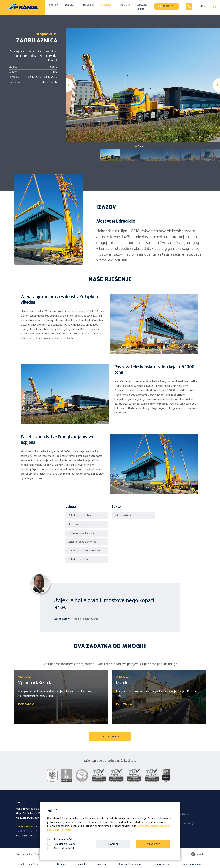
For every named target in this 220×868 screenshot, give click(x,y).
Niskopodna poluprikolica (82, 533)
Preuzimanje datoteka (193, 864)
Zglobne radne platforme (82, 542)
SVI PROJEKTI (110, 736)
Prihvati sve (153, 844)
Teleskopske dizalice (80, 516)
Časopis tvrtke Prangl (182, 823)
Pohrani (113, 844)
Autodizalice (75, 524)
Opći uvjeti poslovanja (130, 864)
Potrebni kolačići (60, 840)
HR (201, 7)
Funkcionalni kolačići (62, 844)
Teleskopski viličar (78, 559)
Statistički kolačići (60, 849)
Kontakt (81, 864)
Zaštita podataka (161, 864)
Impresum (102, 864)
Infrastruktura (123, 516)
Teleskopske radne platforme (85, 551)
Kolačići (61, 864)
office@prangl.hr (27, 836)
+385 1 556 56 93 (27, 827)
